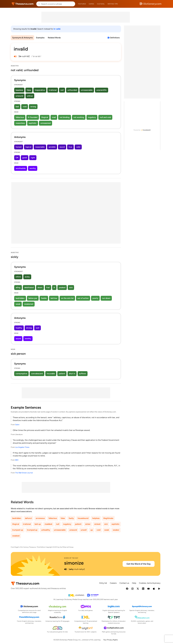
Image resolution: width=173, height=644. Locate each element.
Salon (17, 425)
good (25, 158)
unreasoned (46, 123)
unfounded (72, 90)
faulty (71, 518)
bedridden (20, 298)
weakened (29, 304)
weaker (116, 530)
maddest (48, 524)
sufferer (83, 374)
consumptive (21, 374)
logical (28, 147)
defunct (28, 518)
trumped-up (18, 530)
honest (19, 147)
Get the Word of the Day (139, 564)
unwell (84, 530)
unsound (19, 96)
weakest (16, 536)
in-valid (57, 29)
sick (71, 287)
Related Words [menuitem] (54, 38)
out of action (83, 298)
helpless (96, 518)
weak (18, 304)
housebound (83, 518)
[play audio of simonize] (66, 569)
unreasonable (87, 90)
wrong (33, 107)
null (62, 90)
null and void (105, 117)
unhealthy (46, 530)
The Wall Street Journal (24, 473)
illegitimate (108, 518)
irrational (53, 90)
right (33, 158)
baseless (19, 90)
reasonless (20, 123)
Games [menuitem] (91, 4)
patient (62, 374)
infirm (18, 277)
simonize (74, 563)
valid (78, 147)
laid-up (38, 524)
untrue (30, 96)
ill (54, 287)
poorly (95, 298)
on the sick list (67, 298)
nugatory (92, 117)
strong (29, 328)
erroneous (40, 518)
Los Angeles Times (22, 447)
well (38, 328)
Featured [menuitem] (82, 4)
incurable (51, 374)
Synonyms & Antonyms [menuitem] (22, 38)
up (92, 530)
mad (54, 117)
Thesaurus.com (23, 4)
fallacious (20, 117)
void (25, 107)
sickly (27, 277)
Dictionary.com (151, 4)
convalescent (37, 374)
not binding (65, 117)
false (29, 90)
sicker (88, 524)
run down (106, 298)
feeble (44, 298)
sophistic (33, 123)
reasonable (40, 147)
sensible (52, 147)
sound (62, 147)
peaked (62, 287)
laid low (54, 298)
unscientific (102, 90)
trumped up (32, 530)
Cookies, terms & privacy (150, 583)
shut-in (72, 374)
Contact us (124, 583)
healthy (19, 328)
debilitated (29, 287)
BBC (17, 460)
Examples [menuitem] (40, 38)
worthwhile (21, 168)
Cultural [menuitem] (101, 4)
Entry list (103, 583)
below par (33, 298)
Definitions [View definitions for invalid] (115, 38)
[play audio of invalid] (15, 56)
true (70, 147)
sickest (97, 524)
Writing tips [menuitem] (113, 4)
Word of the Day (71, 558)
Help (134, 583)
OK (17, 158)
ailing (18, 287)
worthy (33, 168)
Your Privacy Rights (111, 640)
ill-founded (33, 117)
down (40, 287)
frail (48, 287)
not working (79, 117)
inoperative (40, 90)
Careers (113, 583)
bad (17, 107)
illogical (45, 117)
